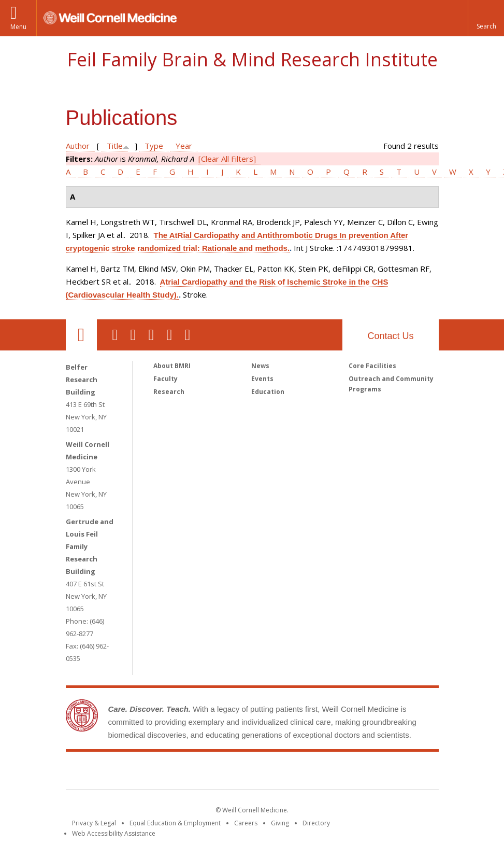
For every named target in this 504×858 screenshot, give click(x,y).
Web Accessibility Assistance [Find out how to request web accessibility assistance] (114, 833)
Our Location (81, 335)
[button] (486, 18)
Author (78, 146)
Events (262, 379)
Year (184, 146)
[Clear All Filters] (227, 159)
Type (154, 146)
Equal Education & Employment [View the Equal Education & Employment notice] (175, 823)
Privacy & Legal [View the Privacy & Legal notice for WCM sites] (94, 823)
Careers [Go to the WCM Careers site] (246, 823)
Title (115, 146)
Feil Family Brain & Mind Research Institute (252, 59)
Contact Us (390, 336)
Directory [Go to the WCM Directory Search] (316, 823)
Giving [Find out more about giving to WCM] (280, 823)
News (260, 366)
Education (268, 392)
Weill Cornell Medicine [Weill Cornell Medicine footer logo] (176, 772)
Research (169, 392)
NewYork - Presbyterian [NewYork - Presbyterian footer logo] (339, 772)
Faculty (165, 379)
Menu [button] (18, 27)
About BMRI (172, 366)
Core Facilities (372, 366)
